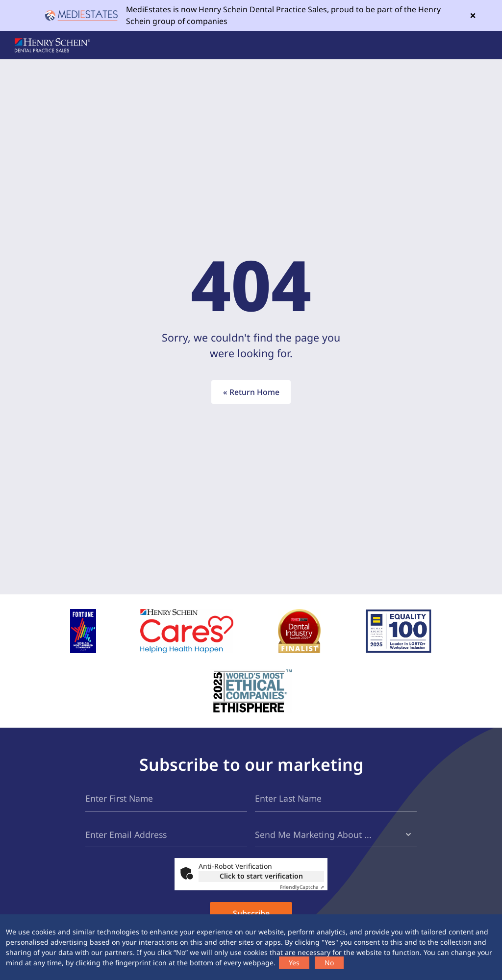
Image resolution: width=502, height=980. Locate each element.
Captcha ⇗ (302, 887)
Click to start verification (261, 876)
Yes (294, 963)
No (329, 963)
